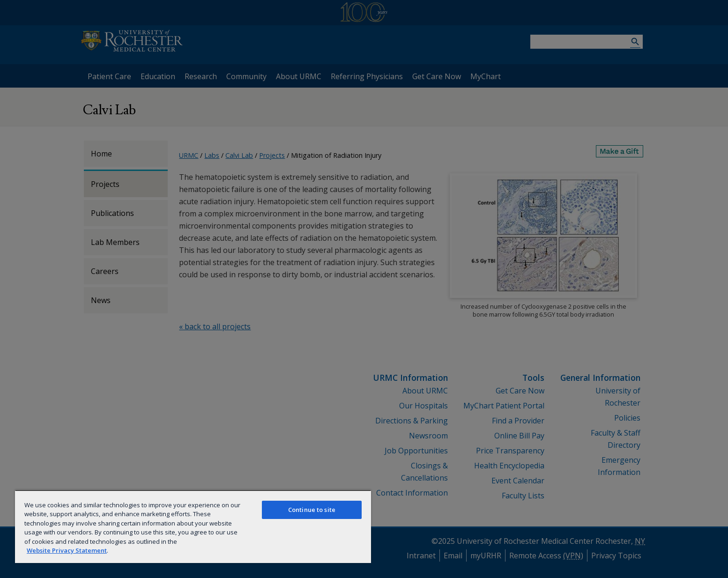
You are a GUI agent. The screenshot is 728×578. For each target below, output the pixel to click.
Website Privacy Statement (67, 550)
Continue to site (312, 510)
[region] (193, 526)
